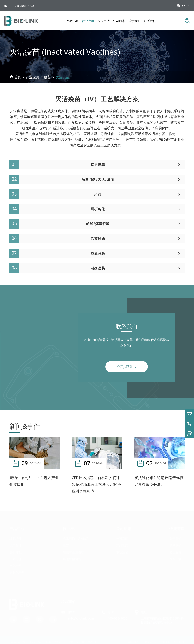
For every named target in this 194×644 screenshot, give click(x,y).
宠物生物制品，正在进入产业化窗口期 (34, 481)
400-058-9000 (117, 618)
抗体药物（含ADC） (76, 538)
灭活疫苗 (63, 77)
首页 (18, 77)
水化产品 (16, 565)
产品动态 (122, 545)
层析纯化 (16, 551)
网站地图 (134, 641)
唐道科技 (179, 641)
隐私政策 (151, 641)
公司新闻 (122, 538)
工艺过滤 (16, 558)
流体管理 (16, 545)
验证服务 (175, 551)
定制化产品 (17, 572)
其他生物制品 (72, 558)
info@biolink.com (24, 6)
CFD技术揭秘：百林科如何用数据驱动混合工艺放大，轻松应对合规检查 (96, 484)
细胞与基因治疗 (73, 551)
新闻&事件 (25, 426)
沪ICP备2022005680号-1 (80, 641)
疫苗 (48, 77)
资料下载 (175, 558)
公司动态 (119, 21)
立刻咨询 (127, 369)
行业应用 (88, 21)
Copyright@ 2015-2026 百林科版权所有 (36, 641)
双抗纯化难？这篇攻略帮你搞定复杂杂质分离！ (159, 481)
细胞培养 (16, 538)
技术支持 (103, 21)
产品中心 (72, 21)
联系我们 (150, 21)
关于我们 (135, 21)
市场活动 (122, 551)
